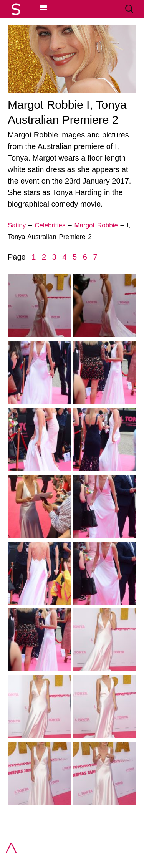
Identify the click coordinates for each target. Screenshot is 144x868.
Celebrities (50, 225)
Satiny (17, 225)
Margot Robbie (96, 225)
